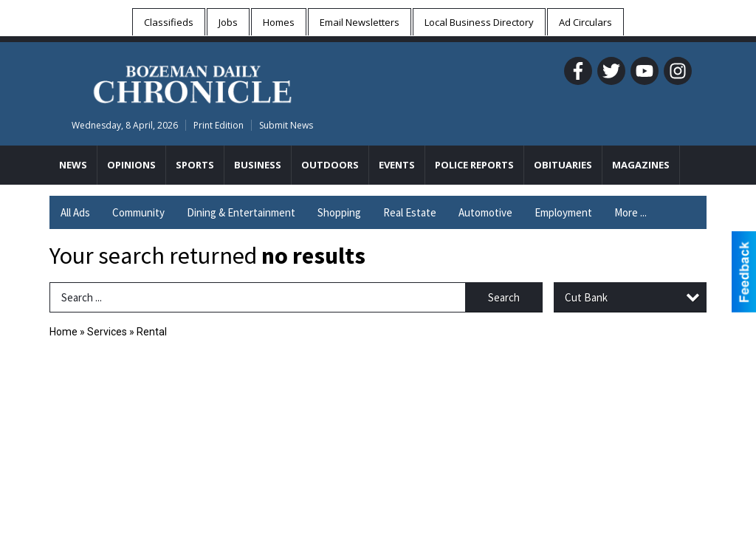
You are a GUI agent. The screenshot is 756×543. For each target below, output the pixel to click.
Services (107, 332)
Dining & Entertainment (241, 212)
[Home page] (192, 82)
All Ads (75, 212)
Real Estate (410, 212)
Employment (563, 212)
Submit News (286, 125)
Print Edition (219, 125)
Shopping (339, 212)
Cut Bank (586, 297)
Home (63, 332)
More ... (630, 212)
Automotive (485, 212)
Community (138, 212)
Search (504, 297)
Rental (152, 332)
